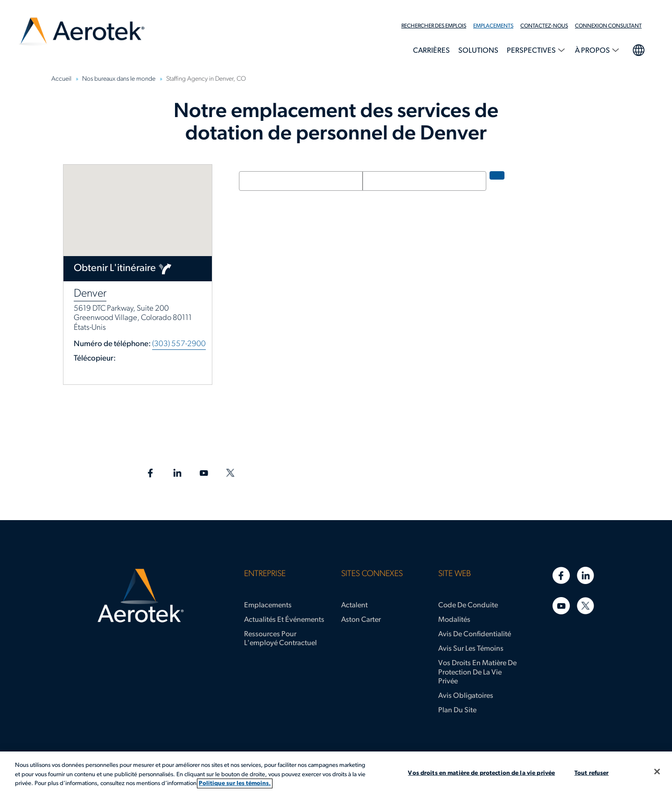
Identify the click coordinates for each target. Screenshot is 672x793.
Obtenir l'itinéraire (115, 268)
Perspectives (532, 51)
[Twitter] (585, 606)
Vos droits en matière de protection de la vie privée (477, 672)
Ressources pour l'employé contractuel (280, 639)
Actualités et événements (284, 620)
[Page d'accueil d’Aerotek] (141, 596)
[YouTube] (561, 606)
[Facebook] (561, 575)
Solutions (478, 51)
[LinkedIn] (585, 575)
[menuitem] (437, 26)
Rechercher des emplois (434, 26)
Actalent (354, 605)
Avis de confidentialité (475, 634)
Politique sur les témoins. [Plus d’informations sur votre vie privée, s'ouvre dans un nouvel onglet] (235, 783)
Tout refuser (592, 773)
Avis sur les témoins (471, 649)
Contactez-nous (544, 26)
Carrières (431, 51)
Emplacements (493, 26)
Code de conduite (468, 605)
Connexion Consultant (608, 26)
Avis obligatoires (466, 696)
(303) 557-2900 (179, 344)
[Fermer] (657, 772)
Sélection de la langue (638, 49)
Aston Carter (361, 620)
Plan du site (457, 710)
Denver (90, 294)
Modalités (454, 620)
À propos (593, 51)
